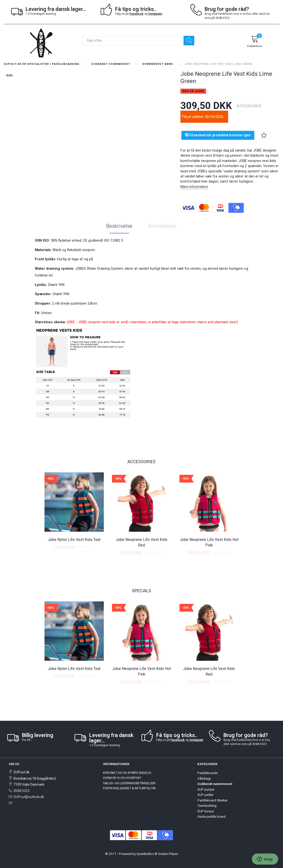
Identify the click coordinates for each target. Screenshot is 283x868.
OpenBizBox (145, 854)
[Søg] (189, 41)
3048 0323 (21, 791)
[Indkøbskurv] (255, 42)
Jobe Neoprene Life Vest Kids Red (141, 542)
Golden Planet (168, 854)
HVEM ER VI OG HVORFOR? (122, 778)
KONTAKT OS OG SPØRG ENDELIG (127, 773)
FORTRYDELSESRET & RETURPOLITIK (129, 788)
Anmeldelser (162, 226)
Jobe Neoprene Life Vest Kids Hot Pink (209, 542)
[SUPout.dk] (41, 42)
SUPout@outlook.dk (29, 797)
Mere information (194, 187)
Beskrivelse (119, 226)
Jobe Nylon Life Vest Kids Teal (74, 540)
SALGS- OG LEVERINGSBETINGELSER (129, 783)
